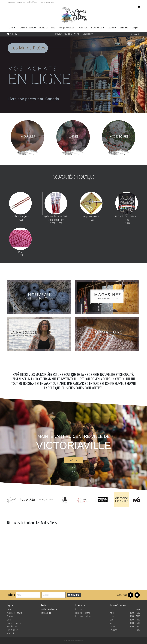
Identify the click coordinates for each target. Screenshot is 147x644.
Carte (73, 460)
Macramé (111, 28)
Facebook (46, 613)
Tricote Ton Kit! (97, 28)
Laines (11, 28)
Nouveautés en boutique (74, 177)
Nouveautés (11, 2)
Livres (53, 28)
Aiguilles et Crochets (26, 28)
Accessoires (43, 28)
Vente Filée (124, 28)
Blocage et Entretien (67, 28)
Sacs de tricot (82, 28)
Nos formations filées (83, 616)
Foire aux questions (82, 613)
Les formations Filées (47, 2)
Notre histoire (80, 609)
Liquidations (21, 2)
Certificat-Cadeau (33, 2)
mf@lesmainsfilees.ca (49, 609)
